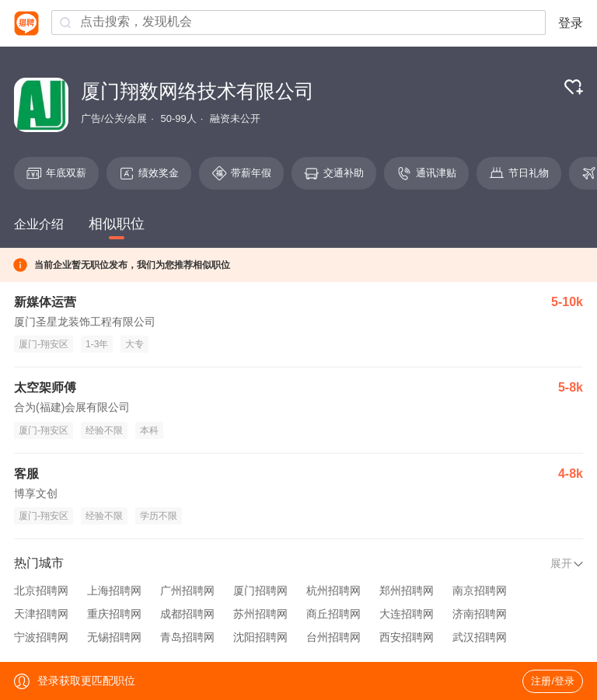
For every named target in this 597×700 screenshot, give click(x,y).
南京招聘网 (480, 590)
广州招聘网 (187, 590)
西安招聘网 (407, 637)
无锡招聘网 (114, 637)
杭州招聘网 (333, 590)
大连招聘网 (407, 614)
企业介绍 (39, 224)
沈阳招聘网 (260, 637)
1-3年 (97, 344)
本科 (149, 430)
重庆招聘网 (114, 614)
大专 (134, 344)
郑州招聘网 (407, 590)
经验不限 (104, 430)
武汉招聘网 (480, 637)
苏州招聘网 (260, 614)
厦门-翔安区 (44, 344)
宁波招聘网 (41, 637)
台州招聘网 (333, 637)
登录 (571, 23)
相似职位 (117, 224)
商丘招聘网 (333, 614)
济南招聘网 (480, 614)
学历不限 (159, 516)
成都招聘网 (187, 614)
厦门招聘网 (260, 590)
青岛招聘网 (187, 637)
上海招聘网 (114, 590)
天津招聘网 (41, 614)
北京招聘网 (41, 590)
